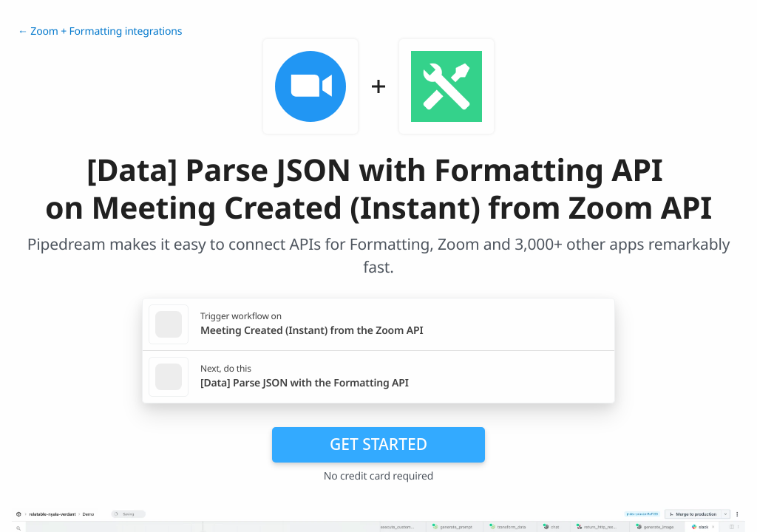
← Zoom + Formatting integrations (100, 31)
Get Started (378, 444)
